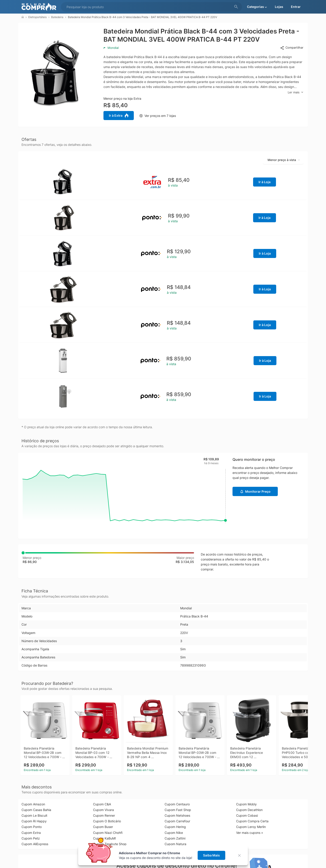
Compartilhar (292, 48)
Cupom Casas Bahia (36, 810)
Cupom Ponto (32, 827)
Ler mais (296, 92)
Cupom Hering (175, 827)
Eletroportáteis (37, 17)
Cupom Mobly (246, 804)
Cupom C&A (102, 804)
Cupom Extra (31, 833)
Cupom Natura (175, 844)
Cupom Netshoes (177, 815)
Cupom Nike (174, 833)
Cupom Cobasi (247, 815)
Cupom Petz (31, 838)
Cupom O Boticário (107, 821)
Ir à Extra (119, 116)
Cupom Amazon (33, 804)
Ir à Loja (265, 182)
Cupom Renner (104, 815)
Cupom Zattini (175, 838)
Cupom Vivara (103, 810)
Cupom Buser (103, 827)
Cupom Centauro (177, 804)
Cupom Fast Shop (178, 810)
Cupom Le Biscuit (34, 815)
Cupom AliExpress (35, 844)
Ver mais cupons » (250, 833)
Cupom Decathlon (249, 810)
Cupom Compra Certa (252, 821)
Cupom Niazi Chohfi (108, 833)
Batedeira (57, 17)
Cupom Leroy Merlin (251, 827)
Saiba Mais (211, 855)
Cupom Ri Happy (34, 821)
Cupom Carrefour (177, 821)
